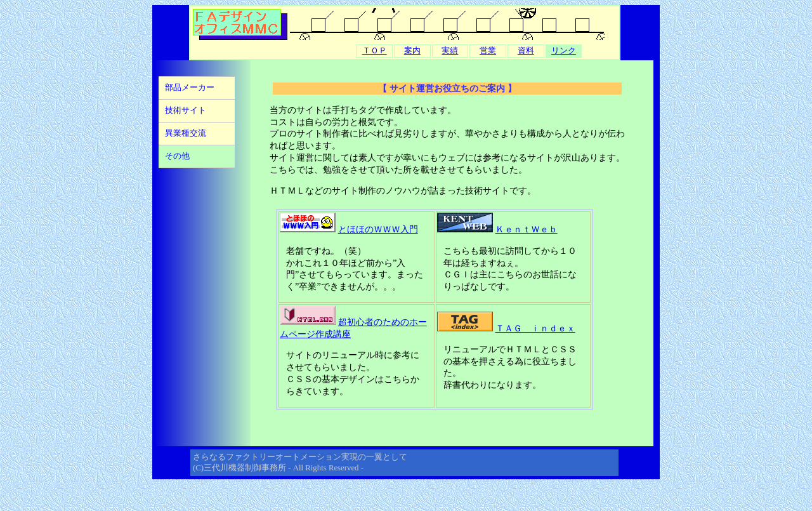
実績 (450, 51)
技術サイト (186, 110)
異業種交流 (186, 133)
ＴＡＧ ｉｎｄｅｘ (535, 328)
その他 (177, 156)
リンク (564, 51)
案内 (412, 51)
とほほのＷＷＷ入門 (378, 229)
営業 (488, 51)
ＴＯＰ (375, 51)
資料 (526, 51)
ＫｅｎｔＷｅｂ (527, 229)
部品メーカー (190, 88)
